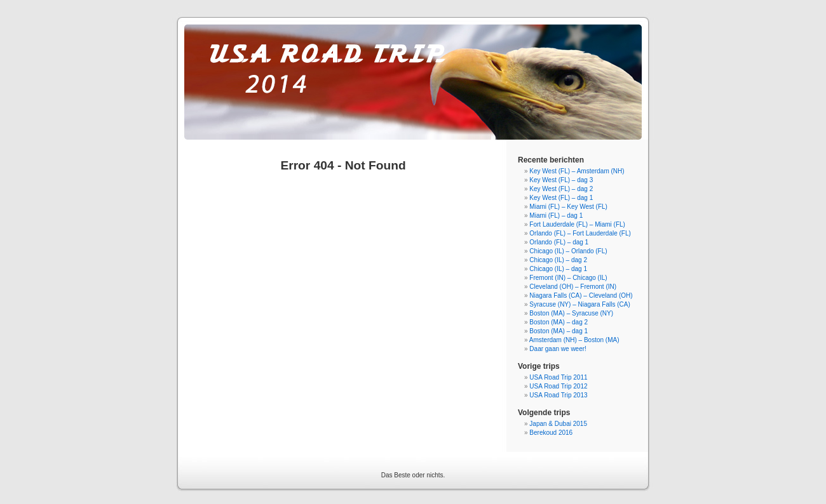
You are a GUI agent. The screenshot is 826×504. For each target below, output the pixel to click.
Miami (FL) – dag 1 (556, 216)
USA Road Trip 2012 (558, 386)
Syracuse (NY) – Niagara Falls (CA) (579, 304)
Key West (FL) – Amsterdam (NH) (577, 171)
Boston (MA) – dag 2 (559, 322)
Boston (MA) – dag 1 (559, 331)
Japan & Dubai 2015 (558, 424)
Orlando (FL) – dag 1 (559, 242)
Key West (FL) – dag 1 (561, 198)
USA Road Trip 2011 (558, 377)
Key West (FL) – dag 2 (561, 189)
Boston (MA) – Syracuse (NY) (571, 313)
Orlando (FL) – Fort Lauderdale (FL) (580, 233)
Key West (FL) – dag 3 (561, 180)
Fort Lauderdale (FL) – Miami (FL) (577, 224)
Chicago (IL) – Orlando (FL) (568, 251)
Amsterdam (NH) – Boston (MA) (574, 340)
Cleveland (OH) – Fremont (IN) (573, 287)
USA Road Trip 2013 (558, 395)
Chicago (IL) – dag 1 (558, 269)
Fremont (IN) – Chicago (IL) (568, 278)
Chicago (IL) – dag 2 (558, 260)
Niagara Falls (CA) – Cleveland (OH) (581, 295)
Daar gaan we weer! (558, 349)
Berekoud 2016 (551, 433)
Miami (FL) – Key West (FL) (568, 207)
